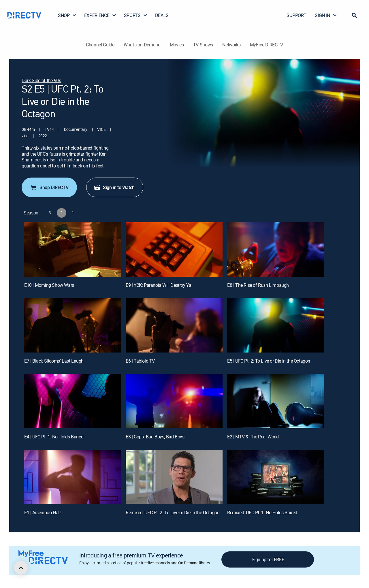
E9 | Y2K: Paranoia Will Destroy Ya (158, 285)
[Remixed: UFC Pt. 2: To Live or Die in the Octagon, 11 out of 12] (174, 477)
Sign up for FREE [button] (268, 559)
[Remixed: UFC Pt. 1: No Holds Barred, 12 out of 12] (276, 477)
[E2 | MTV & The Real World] (276, 401)
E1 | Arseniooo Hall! (43, 512)
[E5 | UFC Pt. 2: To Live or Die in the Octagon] (276, 325)
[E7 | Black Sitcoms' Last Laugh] (73, 325)
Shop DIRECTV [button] (49, 187)
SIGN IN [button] (326, 15)
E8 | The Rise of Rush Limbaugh (258, 285)
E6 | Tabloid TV (140, 361)
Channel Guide (100, 45)
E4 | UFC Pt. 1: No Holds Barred (54, 437)
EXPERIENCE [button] (100, 15)
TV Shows (203, 45)
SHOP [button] (67, 15)
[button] (354, 15)
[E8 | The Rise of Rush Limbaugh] (276, 249)
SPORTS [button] (136, 15)
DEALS (162, 15)
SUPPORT (296, 15)
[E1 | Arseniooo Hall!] (73, 477)
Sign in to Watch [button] (114, 187)
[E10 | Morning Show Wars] (73, 249)
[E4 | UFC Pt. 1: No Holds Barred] (73, 401)
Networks (231, 45)
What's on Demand (142, 45)
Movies (177, 45)
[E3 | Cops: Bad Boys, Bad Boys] (174, 401)
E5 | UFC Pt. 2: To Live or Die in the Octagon (269, 361)
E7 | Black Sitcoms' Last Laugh (54, 361)
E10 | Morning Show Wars (49, 285)
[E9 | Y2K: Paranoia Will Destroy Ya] (174, 249)
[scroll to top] (21, 568)
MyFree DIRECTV (267, 45)
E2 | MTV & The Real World (253, 437)
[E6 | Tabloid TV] (174, 325)
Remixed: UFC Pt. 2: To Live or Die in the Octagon (173, 512)
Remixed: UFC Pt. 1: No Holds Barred (262, 512)
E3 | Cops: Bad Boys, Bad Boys (155, 437)
